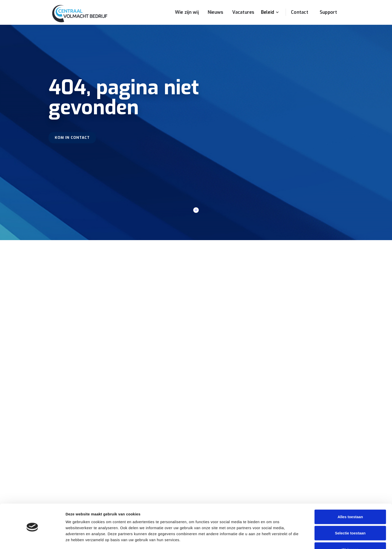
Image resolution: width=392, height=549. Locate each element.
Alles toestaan (350, 500)
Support (328, 12)
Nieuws (216, 12)
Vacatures (243, 12)
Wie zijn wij (187, 12)
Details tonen (270, 539)
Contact (300, 12)
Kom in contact (72, 138)
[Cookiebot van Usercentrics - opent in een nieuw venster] (32, 539)
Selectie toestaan (350, 516)
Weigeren (350, 533)
